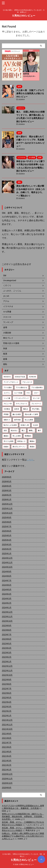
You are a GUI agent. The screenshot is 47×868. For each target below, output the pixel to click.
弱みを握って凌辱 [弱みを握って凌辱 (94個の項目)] (31, 414)
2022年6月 (7, 693)
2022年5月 (7, 698)
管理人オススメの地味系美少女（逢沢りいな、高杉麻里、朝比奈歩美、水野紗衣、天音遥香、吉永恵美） (23, 817)
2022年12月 (7, 666)
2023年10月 (7, 621)
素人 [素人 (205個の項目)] (23, 430)
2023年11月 (7, 617)
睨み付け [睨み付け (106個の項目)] (14, 430)
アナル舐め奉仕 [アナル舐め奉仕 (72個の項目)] (37, 387)
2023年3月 (7, 653)
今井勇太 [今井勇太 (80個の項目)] (7, 409)
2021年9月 (7, 734)
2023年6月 (7, 639)
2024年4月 (7, 594)
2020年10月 (7, 783)
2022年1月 (7, 716)
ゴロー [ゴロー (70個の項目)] (36, 393)
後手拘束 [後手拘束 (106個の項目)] (17, 420)
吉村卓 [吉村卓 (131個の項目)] (17, 409)
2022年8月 (7, 684)
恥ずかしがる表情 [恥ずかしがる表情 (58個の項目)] (10, 425)
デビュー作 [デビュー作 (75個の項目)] (8, 404)
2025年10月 (7, 513)
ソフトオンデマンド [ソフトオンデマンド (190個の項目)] (21, 398)
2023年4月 (7, 648)
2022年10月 (7, 675)
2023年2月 (7, 657)
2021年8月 (7, 738)
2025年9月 (7, 518)
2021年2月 (7, 765)
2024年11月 (7, 563)
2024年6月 (7, 585)
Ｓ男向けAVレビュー (23, 16)
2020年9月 (7, 788)
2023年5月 (7, 644)
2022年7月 (7, 689)
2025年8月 (7, 522)
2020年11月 (7, 779)
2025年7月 (7, 527)
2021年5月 (7, 752)
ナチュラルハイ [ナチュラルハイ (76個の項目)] (21, 404)
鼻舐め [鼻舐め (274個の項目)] (32, 447)
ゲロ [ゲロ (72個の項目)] (28, 393)
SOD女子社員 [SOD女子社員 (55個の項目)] (20, 377)
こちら (30, 460)
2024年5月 (7, 590)
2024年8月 (7, 576)
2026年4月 (7, 486)
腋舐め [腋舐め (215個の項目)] (6, 436)
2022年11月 (7, 671)
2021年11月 (7, 725)
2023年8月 (7, 630)
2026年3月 (7, 491)
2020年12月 (7, 774)
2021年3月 (7, 761)
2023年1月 (7, 662)
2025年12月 (7, 504)
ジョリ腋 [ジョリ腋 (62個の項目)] (7, 398)
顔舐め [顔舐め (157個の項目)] (6, 447)
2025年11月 (7, 509)
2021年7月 (7, 743)
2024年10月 (7, 567)
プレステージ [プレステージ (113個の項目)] (36, 404)
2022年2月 (7, 711)
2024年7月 (7, 581)
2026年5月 (7, 482)
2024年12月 (7, 558)
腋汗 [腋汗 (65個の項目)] (39, 430)
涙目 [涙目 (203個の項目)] (5, 430)
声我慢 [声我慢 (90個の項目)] (6, 414)
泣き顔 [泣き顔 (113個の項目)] (35, 425)
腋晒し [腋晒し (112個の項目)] (31, 430)
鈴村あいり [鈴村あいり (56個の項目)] (21, 441)
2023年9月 (7, 626)
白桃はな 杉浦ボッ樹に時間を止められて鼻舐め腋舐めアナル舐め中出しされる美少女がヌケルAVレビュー (23, 836)
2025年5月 (7, 536)
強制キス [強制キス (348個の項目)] (7, 420)
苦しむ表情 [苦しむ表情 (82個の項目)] (17, 436)
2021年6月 (7, 747)
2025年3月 (7, 545)
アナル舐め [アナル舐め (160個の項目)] (8, 387)
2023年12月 (7, 612)
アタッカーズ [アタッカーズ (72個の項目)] (27, 382)
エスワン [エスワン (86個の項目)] (7, 393)
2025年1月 (7, 554)
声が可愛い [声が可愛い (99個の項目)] (36, 409)
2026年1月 (7, 500)
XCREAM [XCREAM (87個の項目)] (32, 377)
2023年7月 (7, 635)
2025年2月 (7, 549)
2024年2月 (7, 603)
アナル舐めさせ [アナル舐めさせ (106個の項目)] (21, 387)
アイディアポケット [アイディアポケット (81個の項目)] (11, 382)
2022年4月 (7, 702)
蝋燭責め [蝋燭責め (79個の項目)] (28, 436)
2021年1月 (7, 770)
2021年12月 (7, 720)
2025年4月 (7, 540)
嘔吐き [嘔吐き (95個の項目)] (26, 409)
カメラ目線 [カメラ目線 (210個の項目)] (18, 393)
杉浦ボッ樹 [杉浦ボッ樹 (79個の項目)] (25, 425)
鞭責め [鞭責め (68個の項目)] (32, 441)
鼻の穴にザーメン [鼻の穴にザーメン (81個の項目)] (19, 447)
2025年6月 (7, 531)
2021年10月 (7, 729)
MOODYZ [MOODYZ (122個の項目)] (7, 377)
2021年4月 (7, 756)
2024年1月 (7, 608)
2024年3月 (7, 599)
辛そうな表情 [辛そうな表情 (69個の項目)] (9, 441)
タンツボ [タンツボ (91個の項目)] (36, 398)
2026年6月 (7, 477)
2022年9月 (7, 680)
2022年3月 (7, 707)
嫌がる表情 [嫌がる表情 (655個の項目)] (17, 414)
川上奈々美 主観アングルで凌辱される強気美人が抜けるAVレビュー (30, 94)
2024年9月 (7, 572)
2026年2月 (7, 495)
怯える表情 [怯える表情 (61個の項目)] (29, 420)
